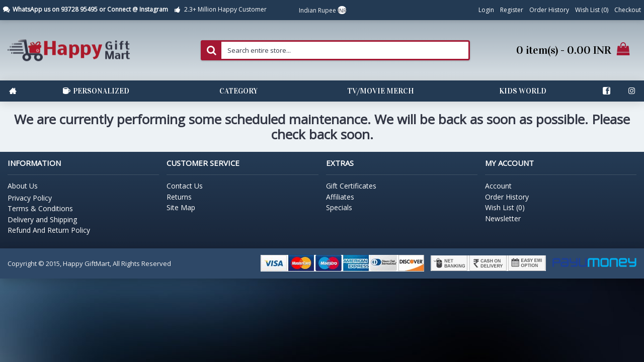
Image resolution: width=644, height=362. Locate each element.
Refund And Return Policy (49, 230)
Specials (339, 207)
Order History (507, 197)
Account (498, 186)
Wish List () (505, 207)
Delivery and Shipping (42, 219)
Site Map (181, 207)
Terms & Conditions (40, 208)
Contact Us (185, 186)
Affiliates (340, 197)
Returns (179, 197)
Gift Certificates (351, 186)
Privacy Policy (30, 198)
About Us (23, 186)
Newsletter (503, 218)
